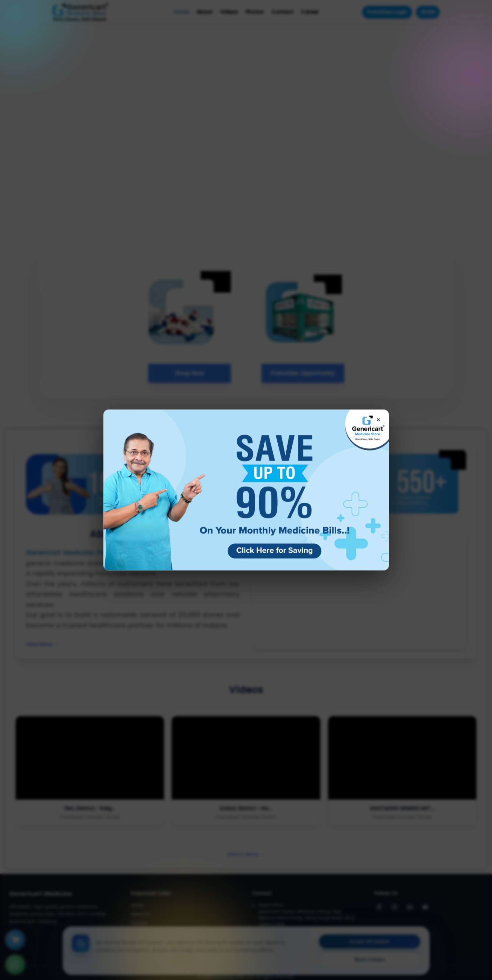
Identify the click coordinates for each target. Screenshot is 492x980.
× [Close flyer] (378, 420)
